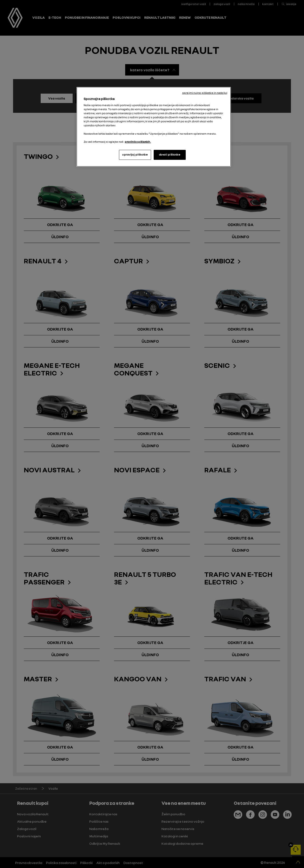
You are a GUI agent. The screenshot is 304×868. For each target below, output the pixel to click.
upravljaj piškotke (135, 155)
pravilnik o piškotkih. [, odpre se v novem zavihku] (138, 142)
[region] (154, 127)
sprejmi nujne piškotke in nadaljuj (205, 93)
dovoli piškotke (170, 155)
